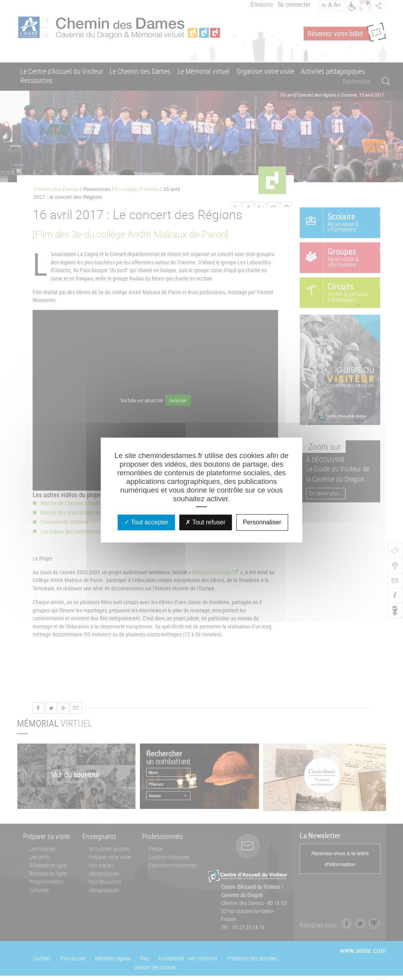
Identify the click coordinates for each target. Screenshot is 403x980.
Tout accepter (146, 522)
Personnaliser (262, 522)
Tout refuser (205, 522)
